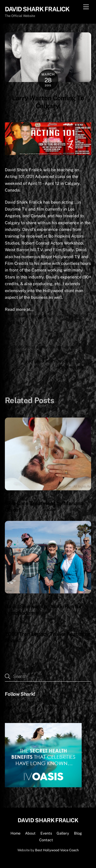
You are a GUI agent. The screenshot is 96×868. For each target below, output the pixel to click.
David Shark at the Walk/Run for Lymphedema (52, 364)
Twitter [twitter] (17, 707)
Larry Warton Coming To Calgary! (48, 102)
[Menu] (86, 7)
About (30, 833)
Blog (57, 115)
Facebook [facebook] (46, 707)
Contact (46, 840)
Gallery (63, 833)
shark (41, 116)
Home (15, 833)
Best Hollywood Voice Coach (57, 850)
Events (46, 833)
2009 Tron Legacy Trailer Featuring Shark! (47, 350)
